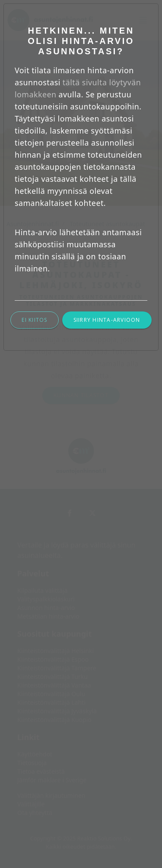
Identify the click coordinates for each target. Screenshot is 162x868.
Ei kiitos (34, 320)
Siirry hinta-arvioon (107, 320)
